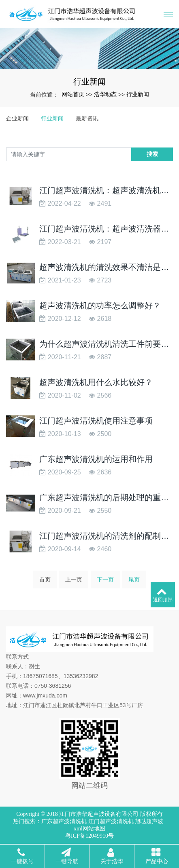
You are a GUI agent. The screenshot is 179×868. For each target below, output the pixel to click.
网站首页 (73, 94)
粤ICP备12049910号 (89, 836)
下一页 (105, 582)
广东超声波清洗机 (64, 821)
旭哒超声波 (149, 821)
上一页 (74, 582)
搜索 (152, 154)
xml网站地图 (89, 829)
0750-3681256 (53, 686)
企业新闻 (17, 118)
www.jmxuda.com (45, 695)
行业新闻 (138, 94)
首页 (45, 582)
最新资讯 (87, 118)
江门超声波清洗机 (111, 821)
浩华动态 (105, 94)
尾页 (134, 582)
